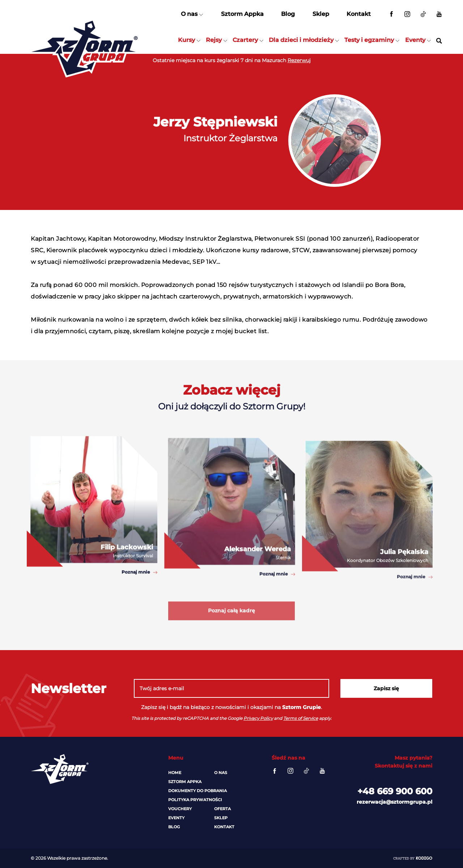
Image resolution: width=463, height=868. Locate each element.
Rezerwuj (299, 60)
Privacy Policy (258, 718)
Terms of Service (301, 718)
